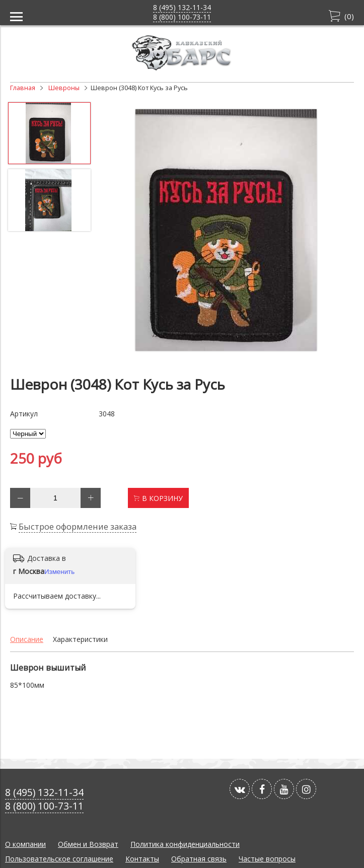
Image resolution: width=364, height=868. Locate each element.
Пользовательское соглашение (59, 859)
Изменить (59, 572)
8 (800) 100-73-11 (182, 17)
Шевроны (64, 88)
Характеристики (80, 639)
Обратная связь (199, 859)
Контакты (142, 859)
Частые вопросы (267, 859)
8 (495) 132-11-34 (182, 7)
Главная (23, 88)
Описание (27, 639)
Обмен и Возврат (88, 844)
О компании (25, 844)
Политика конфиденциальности (185, 844)
